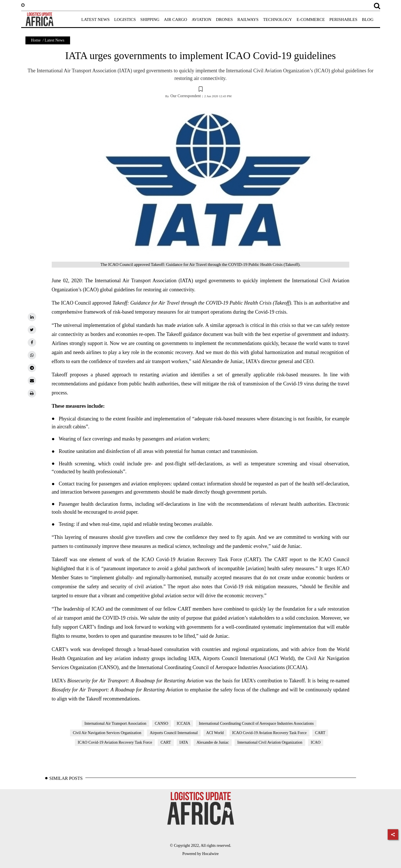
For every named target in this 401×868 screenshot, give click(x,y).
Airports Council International (174, 733)
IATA (184, 742)
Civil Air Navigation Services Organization (107, 733)
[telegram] (32, 368)
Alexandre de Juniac (213, 742)
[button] (201, 90)
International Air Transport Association (115, 723)
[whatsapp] (32, 355)
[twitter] (32, 330)
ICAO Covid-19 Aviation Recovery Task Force (269, 733)
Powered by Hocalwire (200, 854)
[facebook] (32, 342)
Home (36, 40)
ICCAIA (183, 723)
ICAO (316, 742)
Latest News (55, 40)
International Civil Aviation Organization (270, 742)
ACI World (215, 733)
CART (320, 733)
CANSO (162, 723)
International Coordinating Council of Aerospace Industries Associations (256, 723)
